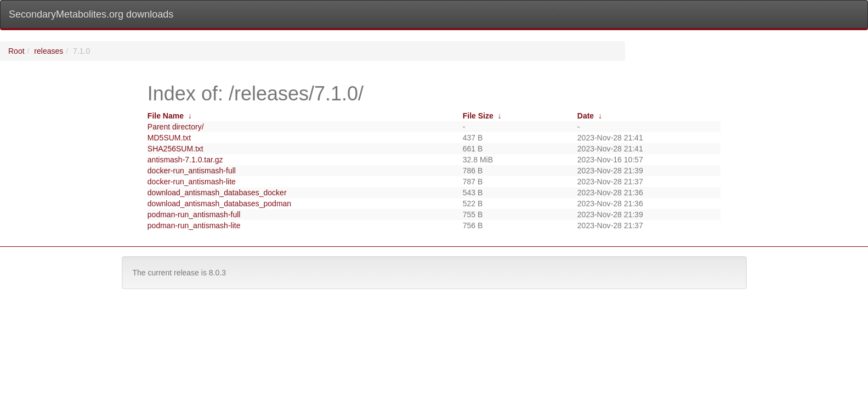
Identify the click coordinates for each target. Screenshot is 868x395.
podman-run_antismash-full (194, 215)
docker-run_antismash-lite (192, 182)
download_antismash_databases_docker (217, 193)
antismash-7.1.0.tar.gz (185, 160)
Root (16, 51)
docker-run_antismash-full (192, 171)
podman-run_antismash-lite (194, 225)
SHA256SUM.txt (175, 149)
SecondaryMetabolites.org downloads (91, 14)
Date (586, 116)
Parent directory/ (176, 127)
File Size (478, 116)
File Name (166, 116)
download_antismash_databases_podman (219, 204)
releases (49, 51)
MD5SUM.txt (169, 138)
